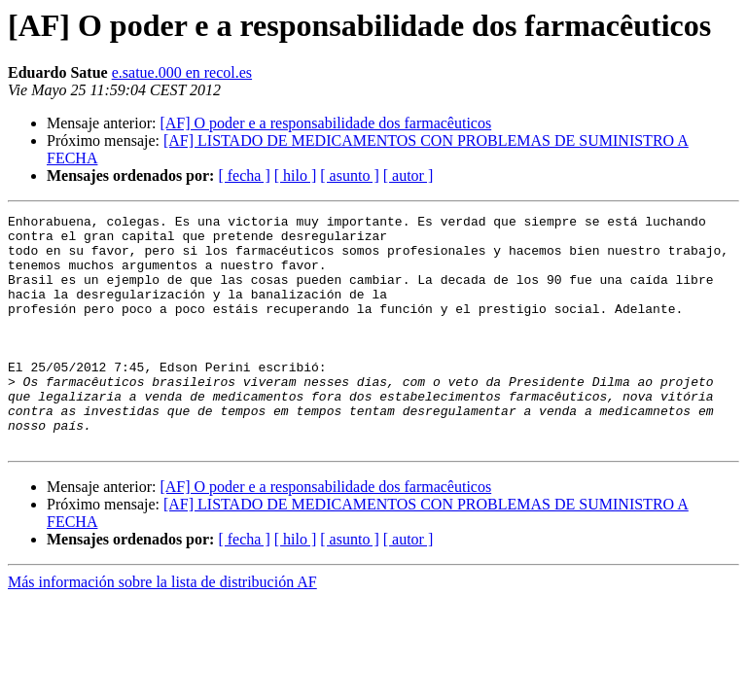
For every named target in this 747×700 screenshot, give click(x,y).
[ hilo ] (296, 175)
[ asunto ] (349, 175)
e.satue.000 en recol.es (182, 72)
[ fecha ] (244, 175)
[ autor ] (409, 175)
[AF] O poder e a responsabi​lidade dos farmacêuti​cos (325, 123)
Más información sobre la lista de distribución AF (162, 629)
